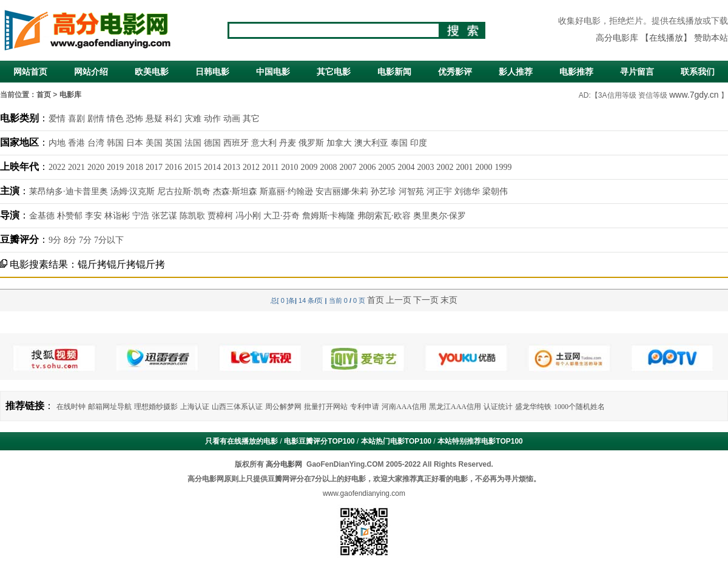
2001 (464, 167)
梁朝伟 (495, 191)
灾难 (193, 119)
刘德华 (467, 191)
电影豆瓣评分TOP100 (319, 441)
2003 (425, 167)
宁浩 (141, 216)
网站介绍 (91, 72)
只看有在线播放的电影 (241, 441)
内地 (57, 143)
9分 (55, 240)
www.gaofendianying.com (364, 493)
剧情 (96, 119)
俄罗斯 (311, 143)
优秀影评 (455, 72)
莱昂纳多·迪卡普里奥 (69, 191)
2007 (348, 167)
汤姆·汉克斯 (133, 191)
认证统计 (498, 407)
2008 (328, 167)
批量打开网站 (326, 407)
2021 (76, 167)
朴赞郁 (70, 216)
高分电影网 (284, 464)
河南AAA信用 (404, 407)
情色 (115, 119)
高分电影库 (617, 38)
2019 (115, 167)
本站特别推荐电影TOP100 (480, 441)
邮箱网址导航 (110, 407)
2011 (270, 167)
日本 (135, 143)
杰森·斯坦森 (235, 191)
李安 (93, 216)
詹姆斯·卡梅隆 (329, 216)
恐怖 (135, 119)
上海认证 (195, 407)
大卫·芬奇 (281, 216)
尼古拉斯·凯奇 (184, 191)
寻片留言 (637, 72)
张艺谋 (164, 216)
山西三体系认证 (237, 407)
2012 (251, 167)
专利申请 (365, 407)
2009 (309, 167)
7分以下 (109, 240)
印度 (419, 143)
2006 (367, 167)
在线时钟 (71, 407)
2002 (445, 167)
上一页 (399, 300)
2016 (174, 167)
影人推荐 (516, 72)
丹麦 (288, 143)
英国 (174, 143)
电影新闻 (394, 72)
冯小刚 (248, 216)
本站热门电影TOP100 (396, 441)
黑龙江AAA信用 (455, 407)
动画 (232, 119)
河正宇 (439, 191)
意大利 (264, 143)
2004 (406, 167)
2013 (232, 167)
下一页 (426, 300)
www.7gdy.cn (694, 95)
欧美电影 (152, 72)
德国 (212, 143)
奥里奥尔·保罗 (440, 216)
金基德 (42, 216)
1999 (503, 167)
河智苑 (411, 191)
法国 (193, 143)
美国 (154, 143)
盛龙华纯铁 (533, 407)
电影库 (70, 95)
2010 (289, 167)
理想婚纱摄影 (156, 407)
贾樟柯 (220, 216)
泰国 (399, 143)
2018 (135, 167)
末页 (449, 300)
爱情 (57, 119)
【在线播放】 (666, 38)
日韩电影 (212, 72)
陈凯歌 (192, 216)
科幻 (174, 119)
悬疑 (154, 119)
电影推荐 (576, 72)
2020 (96, 167)
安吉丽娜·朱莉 (342, 191)
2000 (484, 167)
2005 (386, 167)
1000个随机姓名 (579, 407)
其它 (251, 119)
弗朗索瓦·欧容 (384, 216)
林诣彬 (117, 216)
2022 (57, 167)
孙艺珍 (383, 191)
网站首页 (30, 72)
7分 (85, 240)
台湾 (96, 143)
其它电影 (334, 72)
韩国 (115, 143)
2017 (154, 167)
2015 (193, 167)
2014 (212, 167)
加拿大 (339, 143)
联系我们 (698, 72)
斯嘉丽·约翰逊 (286, 191)
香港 (76, 143)
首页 (44, 95)
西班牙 (236, 143)
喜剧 (76, 119)
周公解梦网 (283, 407)
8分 (70, 240)
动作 (212, 119)
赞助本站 (711, 38)
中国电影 (273, 72)
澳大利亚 (371, 143)
